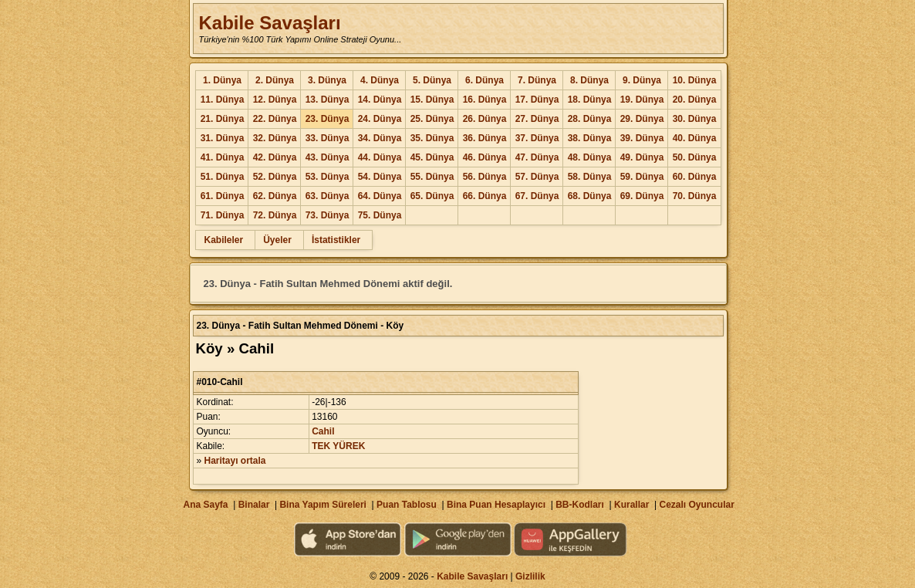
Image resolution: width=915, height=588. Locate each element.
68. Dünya (590, 196)
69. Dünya (642, 196)
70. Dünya (695, 196)
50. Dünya (695, 157)
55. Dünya (432, 177)
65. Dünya (432, 196)
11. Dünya (223, 100)
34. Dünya (380, 138)
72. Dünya (275, 215)
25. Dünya (432, 119)
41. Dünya (223, 157)
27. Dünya (537, 119)
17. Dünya (537, 100)
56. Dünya (485, 177)
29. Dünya (642, 119)
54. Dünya (380, 177)
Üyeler (277, 240)
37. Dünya (537, 138)
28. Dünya (590, 119)
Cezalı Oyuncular (696, 505)
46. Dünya (485, 157)
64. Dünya (380, 196)
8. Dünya (589, 80)
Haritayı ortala (235, 461)
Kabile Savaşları (269, 23)
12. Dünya (275, 100)
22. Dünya (275, 119)
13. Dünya (328, 100)
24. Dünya (380, 119)
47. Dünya (537, 157)
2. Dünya (275, 80)
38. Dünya (590, 138)
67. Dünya (537, 196)
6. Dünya (485, 80)
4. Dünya (380, 80)
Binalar (254, 505)
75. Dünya (380, 215)
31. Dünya (223, 138)
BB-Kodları (580, 505)
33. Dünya (328, 138)
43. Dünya (328, 157)
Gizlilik (530, 576)
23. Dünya (328, 119)
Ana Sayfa (205, 505)
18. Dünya (590, 100)
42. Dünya (275, 157)
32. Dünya (275, 138)
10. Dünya (695, 80)
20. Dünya (695, 100)
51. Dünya (223, 177)
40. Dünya (695, 138)
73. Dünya (328, 215)
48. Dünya (590, 157)
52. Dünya (275, 177)
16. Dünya (485, 100)
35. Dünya (432, 138)
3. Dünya (327, 80)
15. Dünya (432, 100)
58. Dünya (590, 177)
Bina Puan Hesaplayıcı (496, 505)
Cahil (323, 431)
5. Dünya (432, 80)
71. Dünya (223, 215)
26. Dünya (485, 119)
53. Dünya (328, 177)
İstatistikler (336, 240)
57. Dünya (537, 177)
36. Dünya (485, 138)
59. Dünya (642, 177)
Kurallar (631, 505)
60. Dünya (695, 177)
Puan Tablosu (407, 505)
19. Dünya (642, 100)
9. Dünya (642, 80)
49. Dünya (642, 157)
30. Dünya (695, 119)
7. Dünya (537, 80)
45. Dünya (432, 157)
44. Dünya (380, 157)
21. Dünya (223, 119)
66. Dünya (485, 196)
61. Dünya (223, 196)
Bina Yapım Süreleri (323, 505)
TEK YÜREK (338, 446)
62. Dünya (275, 196)
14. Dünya (380, 100)
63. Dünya (328, 196)
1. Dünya (222, 80)
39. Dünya (642, 138)
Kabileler (223, 240)
